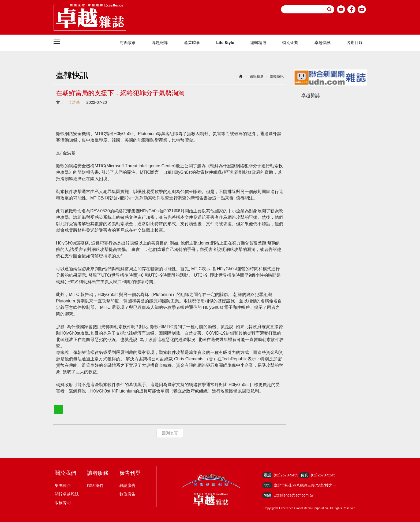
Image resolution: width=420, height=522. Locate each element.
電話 (267, 475)
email (341, 9)
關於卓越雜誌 (67, 494)
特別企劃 (290, 43)
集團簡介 (63, 486)
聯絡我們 (95, 486)
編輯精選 (258, 43)
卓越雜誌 (310, 96)
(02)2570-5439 (286, 475)
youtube (362, 9)
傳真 (304, 475)
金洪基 (73, 103)
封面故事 (128, 43)
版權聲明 (63, 503)
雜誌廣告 (127, 486)
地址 (267, 486)
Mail (267, 495)
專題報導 (160, 43)
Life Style (225, 43)
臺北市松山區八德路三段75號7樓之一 (305, 486)
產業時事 (192, 43)
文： (60, 103)
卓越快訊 (322, 43)
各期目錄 (355, 43)
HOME (90, 17)
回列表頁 (170, 433)
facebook (352, 9)
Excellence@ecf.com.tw (293, 495)
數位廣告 (127, 494)
